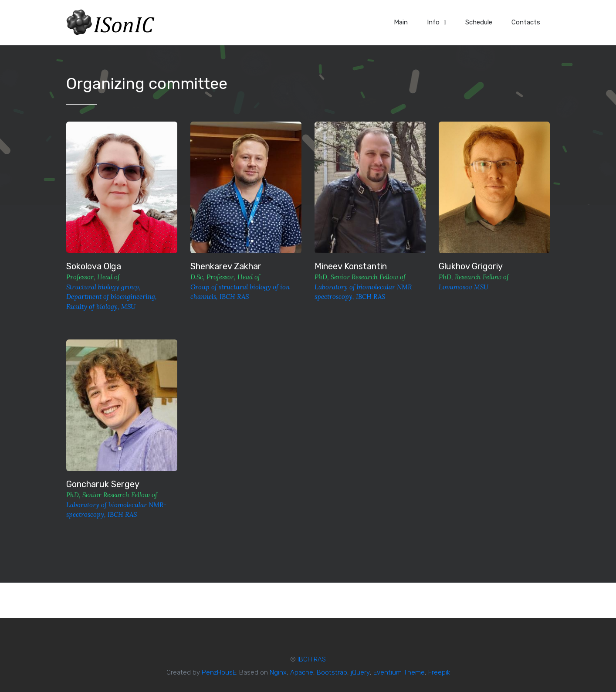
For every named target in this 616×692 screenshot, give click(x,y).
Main (401, 22)
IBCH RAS (312, 659)
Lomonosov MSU (464, 287)
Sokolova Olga (94, 266)
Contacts (526, 22)
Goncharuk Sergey (103, 484)
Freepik (439, 672)
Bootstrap (332, 672)
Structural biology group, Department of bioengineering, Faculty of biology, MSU (112, 297)
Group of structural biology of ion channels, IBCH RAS (240, 292)
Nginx (278, 672)
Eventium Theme (399, 672)
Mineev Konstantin (351, 266)
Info (437, 22)
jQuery (360, 672)
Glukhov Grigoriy (471, 266)
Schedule (479, 22)
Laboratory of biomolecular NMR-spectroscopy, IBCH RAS (365, 292)
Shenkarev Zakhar (226, 266)
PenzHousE (219, 672)
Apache (302, 672)
